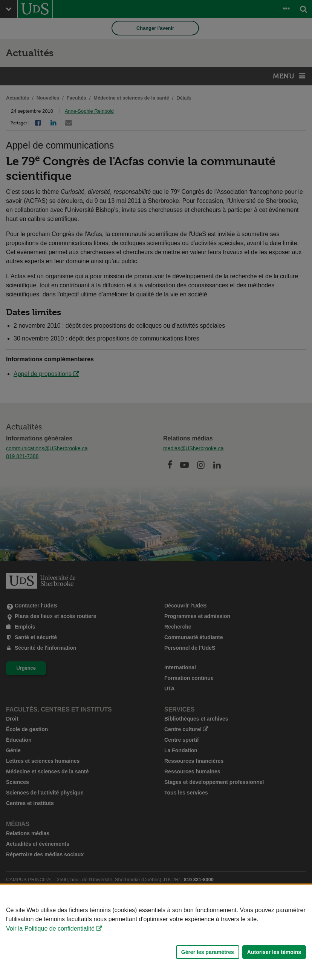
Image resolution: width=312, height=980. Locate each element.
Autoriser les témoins (274, 952)
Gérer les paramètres (208, 952)
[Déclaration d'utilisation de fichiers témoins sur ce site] (156, 932)
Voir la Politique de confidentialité (50, 929)
